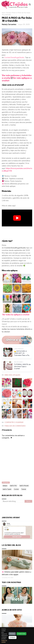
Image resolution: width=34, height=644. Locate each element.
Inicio (3, 13)
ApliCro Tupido (7, 489)
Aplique (5, 486)
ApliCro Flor (13, 486)
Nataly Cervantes (9, 24)
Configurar (13, 637)
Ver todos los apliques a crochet (16, 315)
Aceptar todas (21, 634)
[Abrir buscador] (30, 4)
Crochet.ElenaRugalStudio (14, 58)
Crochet (16, 489)
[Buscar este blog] (13, 501)
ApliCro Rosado (24, 486)
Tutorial (8, 13)
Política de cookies (4, 641)
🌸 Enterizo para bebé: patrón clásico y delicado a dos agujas (17, 573)
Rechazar (12, 634)
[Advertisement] (17, 232)
